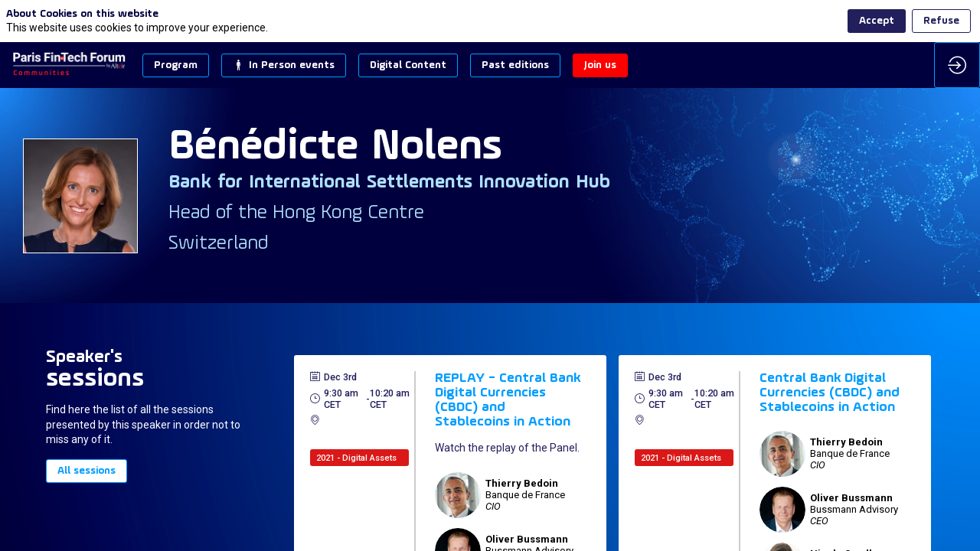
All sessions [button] (87, 471)
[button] (176, 65)
